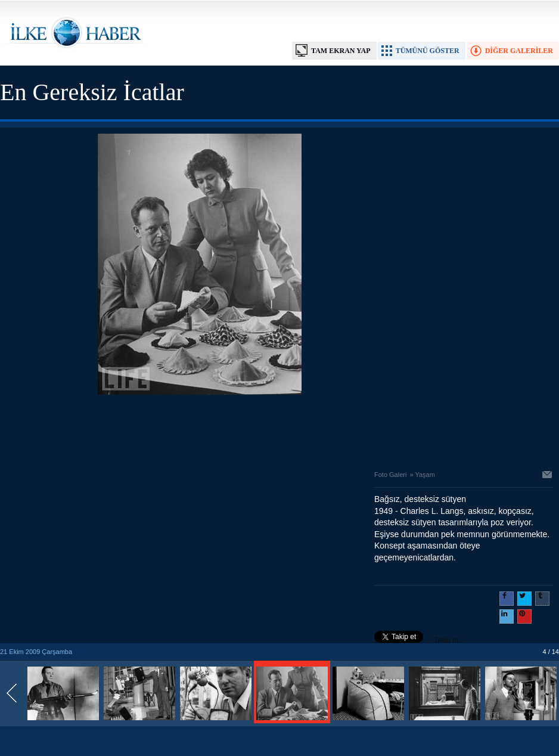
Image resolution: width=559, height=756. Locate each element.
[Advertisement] (200, 429)
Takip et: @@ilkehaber (417, 642)
